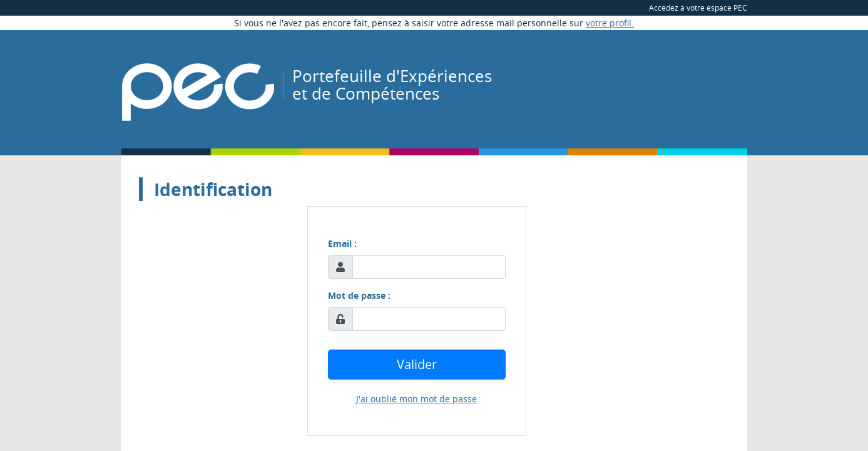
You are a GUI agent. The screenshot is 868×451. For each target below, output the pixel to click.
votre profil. (610, 23)
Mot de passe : (359, 295)
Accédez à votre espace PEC (698, 8)
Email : (342, 243)
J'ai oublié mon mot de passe (416, 399)
